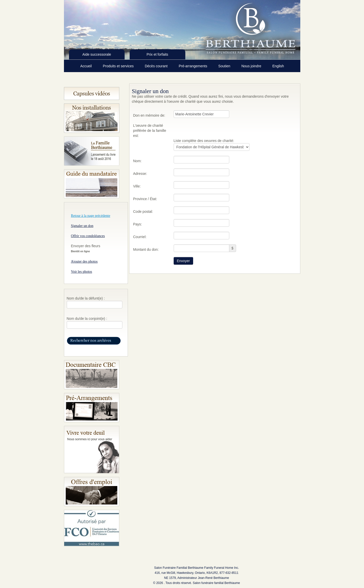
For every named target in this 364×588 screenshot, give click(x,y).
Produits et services (119, 66)
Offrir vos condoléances (88, 236)
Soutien (225, 66)
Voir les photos (82, 272)
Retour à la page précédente (91, 216)
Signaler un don (82, 226)
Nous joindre (252, 66)
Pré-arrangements (194, 66)
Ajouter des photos (84, 261)
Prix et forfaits (157, 54)
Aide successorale (97, 54)
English (278, 66)
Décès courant (157, 66)
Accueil (87, 66)
